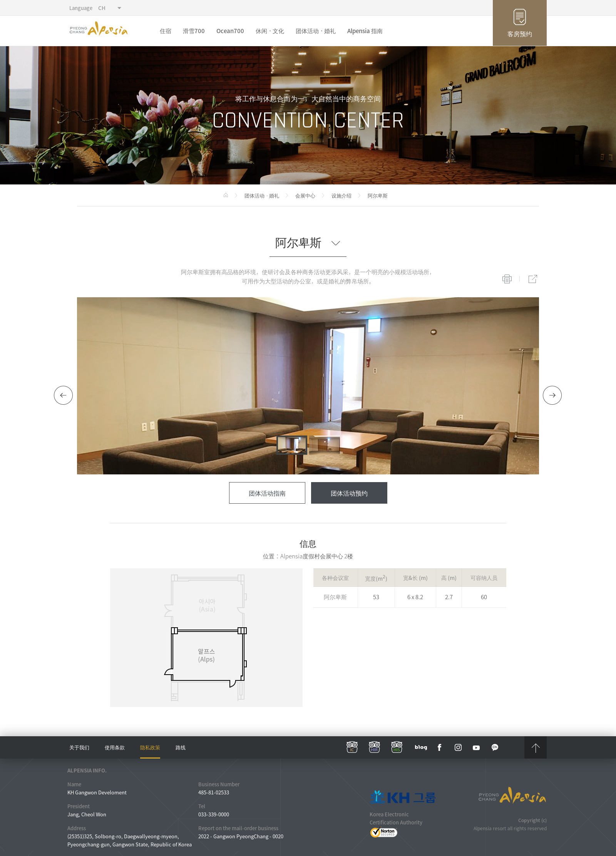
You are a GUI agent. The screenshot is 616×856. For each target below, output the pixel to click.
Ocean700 (230, 31)
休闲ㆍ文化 (270, 31)
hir (375, 747)
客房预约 (520, 34)
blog (421, 747)
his (397, 747)
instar (458, 747)
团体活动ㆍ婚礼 (316, 31)
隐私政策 (150, 747)
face (440, 747)
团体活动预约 (349, 493)
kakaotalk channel (495, 747)
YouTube (477, 747)
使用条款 (115, 747)
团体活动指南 (267, 493)
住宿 (166, 31)
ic (352, 747)
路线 (181, 747)
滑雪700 (194, 31)
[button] (64, 395)
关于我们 (79, 747)
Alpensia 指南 (365, 31)
